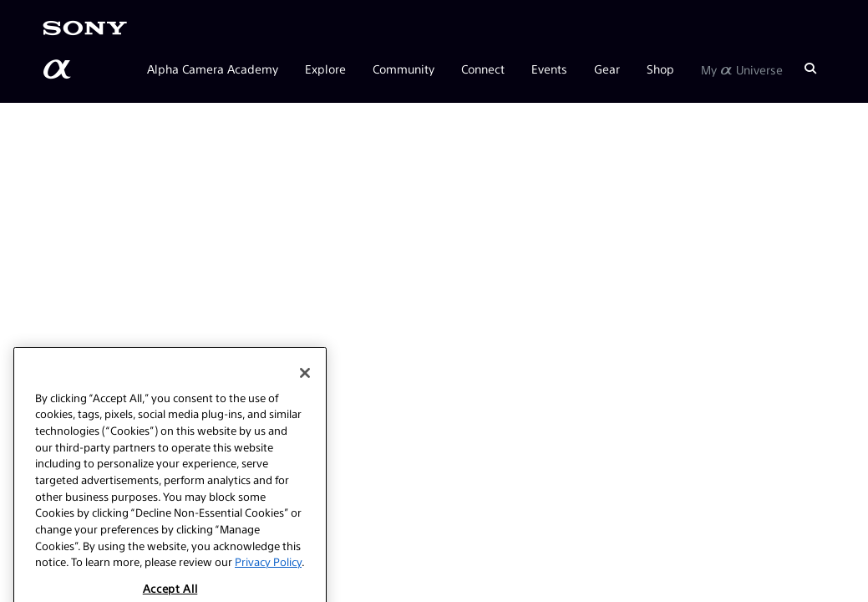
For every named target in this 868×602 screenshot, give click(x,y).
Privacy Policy (268, 578)
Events (549, 69)
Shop (660, 69)
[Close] (305, 390)
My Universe (742, 69)
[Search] (810, 69)
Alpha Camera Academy (213, 69)
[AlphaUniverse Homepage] (58, 69)
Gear (607, 69)
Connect (483, 69)
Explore (325, 69)
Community (404, 69)
